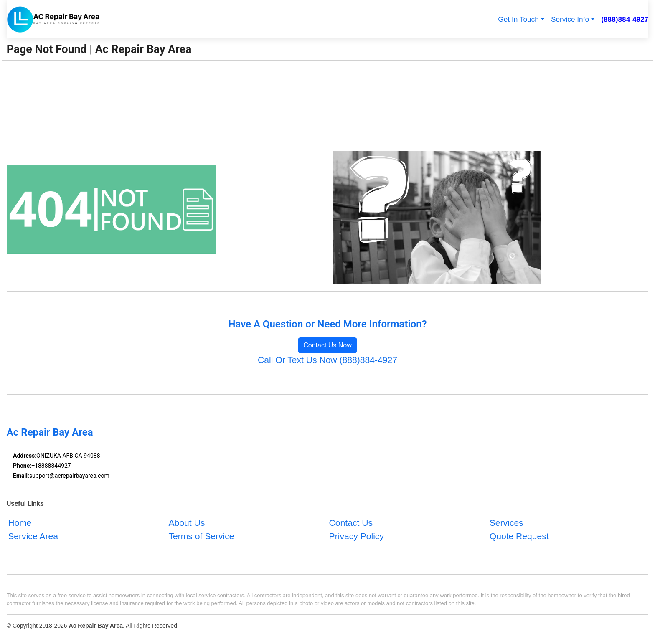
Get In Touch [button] (518, 19)
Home (20, 523)
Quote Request (519, 536)
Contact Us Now (327, 345)
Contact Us (351, 523)
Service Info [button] (570, 19)
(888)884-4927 (625, 19)
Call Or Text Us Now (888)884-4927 (327, 360)
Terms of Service (201, 536)
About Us (187, 523)
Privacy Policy (357, 536)
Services (506, 523)
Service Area (33, 536)
